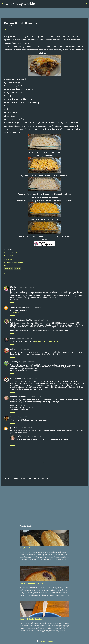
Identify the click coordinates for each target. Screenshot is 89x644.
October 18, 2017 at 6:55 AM (24, 428)
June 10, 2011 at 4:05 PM (27, 287)
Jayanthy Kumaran (18, 307)
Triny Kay (14, 362)
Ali (12, 349)
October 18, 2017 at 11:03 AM (33, 436)
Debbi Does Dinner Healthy (21, 320)
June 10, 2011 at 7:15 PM (33, 307)
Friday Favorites (10, 259)
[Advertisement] (44, 504)
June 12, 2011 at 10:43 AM (21, 349)
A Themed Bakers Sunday (14, 262)
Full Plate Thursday (12, 252)
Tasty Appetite (16, 312)
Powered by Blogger (45, 641)
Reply (13, 303)
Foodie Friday (9, 256)
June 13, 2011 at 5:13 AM (29, 378)
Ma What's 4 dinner (18, 397)
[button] (5, 30)
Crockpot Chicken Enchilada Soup (31, 619)
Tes (12, 417)
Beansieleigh (16, 378)
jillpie (13, 428)
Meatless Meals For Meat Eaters (46, 341)
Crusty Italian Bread (26, 548)
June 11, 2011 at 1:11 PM (24, 338)
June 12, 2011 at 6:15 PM (26, 362)
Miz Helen (14, 287)
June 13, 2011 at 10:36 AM (22, 417)
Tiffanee (20, 436)
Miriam (13, 338)
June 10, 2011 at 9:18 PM (40, 320)
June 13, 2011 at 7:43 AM (34, 397)
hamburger (9, 268)
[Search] (38, 4)
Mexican (17, 268)
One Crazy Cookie (20, 4)
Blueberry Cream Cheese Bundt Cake (32, 583)
